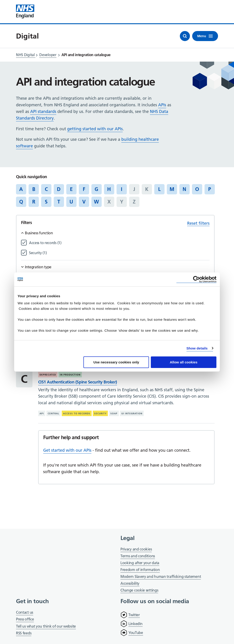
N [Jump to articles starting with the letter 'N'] (184, 189)
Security (100, 413)
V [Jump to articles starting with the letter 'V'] (84, 202)
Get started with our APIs (67, 450)
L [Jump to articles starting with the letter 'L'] (159, 189)
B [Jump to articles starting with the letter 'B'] (34, 189)
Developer (48, 55)
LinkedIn (136, 624)
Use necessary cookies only (116, 362)
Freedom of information (140, 570)
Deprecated (48, 375)
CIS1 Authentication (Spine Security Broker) (78, 382)
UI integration (132, 413)
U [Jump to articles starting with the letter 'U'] (71, 202)
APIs (162, 105)
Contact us (25, 612)
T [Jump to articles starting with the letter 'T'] (59, 202)
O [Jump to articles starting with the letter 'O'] (197, 189)
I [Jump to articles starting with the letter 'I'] (122, 189)
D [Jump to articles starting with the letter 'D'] (59, 189)
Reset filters (198, 223)
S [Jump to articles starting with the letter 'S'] (46, 202)
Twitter (134, 615)
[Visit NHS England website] (25, 12)
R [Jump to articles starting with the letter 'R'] (34, 202)
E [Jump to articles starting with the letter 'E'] (71, 189)
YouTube (136, 633)
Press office (25, 619)
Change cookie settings (139, 591)
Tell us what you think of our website (46, 626)
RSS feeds (24, 633)
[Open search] (185, 36)
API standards (43, 111)
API (42, 413)
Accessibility (130, 583)
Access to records (77, 413)
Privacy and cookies (136, 549)
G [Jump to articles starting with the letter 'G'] (96, 189)
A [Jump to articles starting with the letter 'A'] (21, 189)
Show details (197, 348)
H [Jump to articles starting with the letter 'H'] (109, 189)
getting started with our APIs (95, 129)
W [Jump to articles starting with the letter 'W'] (96, 202)
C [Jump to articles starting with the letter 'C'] (46, 189)
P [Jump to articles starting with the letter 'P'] (210, 189)
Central (53, 413)
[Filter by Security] (119, 253)
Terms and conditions (138, 556)
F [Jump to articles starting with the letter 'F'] (84, 189)
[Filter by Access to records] (119, 243)
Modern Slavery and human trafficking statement (161, 577)
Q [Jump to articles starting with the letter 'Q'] (21, 202)
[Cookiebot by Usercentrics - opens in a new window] (196, 279)
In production (70, 375)
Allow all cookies (184, 362)
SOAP (114, 413)
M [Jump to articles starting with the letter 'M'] (172, 189)
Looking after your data (140, 563)
